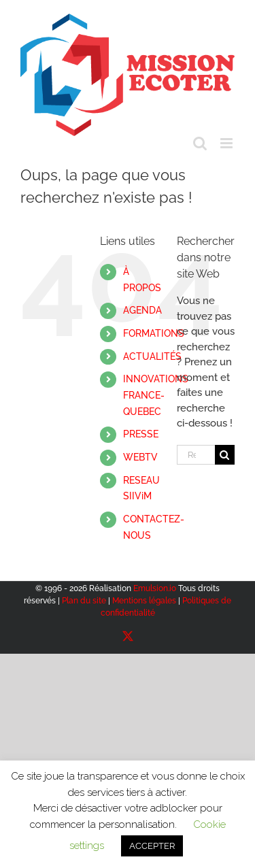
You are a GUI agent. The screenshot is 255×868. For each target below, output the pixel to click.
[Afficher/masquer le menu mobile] (227, 143)
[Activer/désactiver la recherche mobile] (200, 143)
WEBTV (140, 457)
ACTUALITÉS (152, 356)
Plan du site (84, 601)
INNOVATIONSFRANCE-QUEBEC (156, 395)
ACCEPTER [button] (152, 846)
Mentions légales (144, 601)
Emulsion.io (155, 588)
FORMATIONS (154, 333)
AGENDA (142, 310)
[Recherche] (225, 455)
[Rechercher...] (196, 455)
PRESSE (141, 434)
